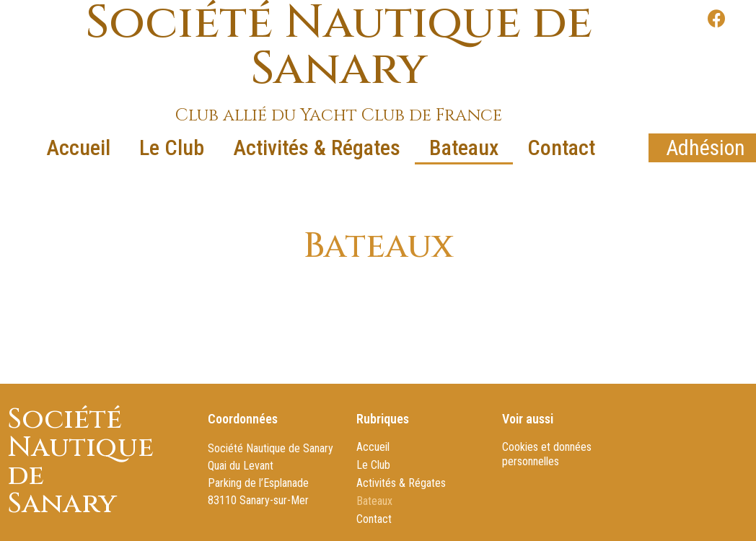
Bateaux (464, 148)
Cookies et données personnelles (547, 454)
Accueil (78, 148)
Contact (561, 148)
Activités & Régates (317, 148)
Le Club (172, 148)
